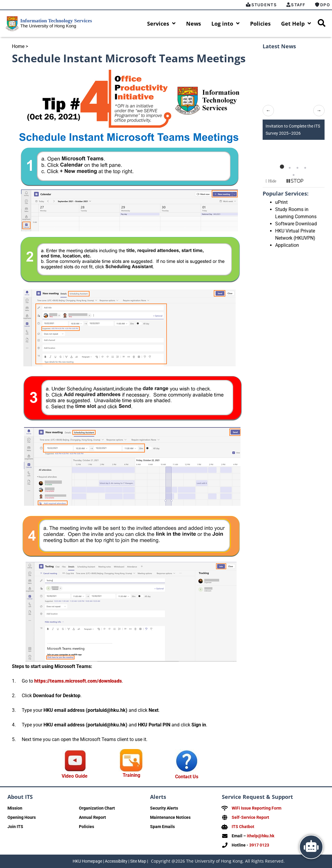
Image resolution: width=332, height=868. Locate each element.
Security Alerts (164, 808)
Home (18, 46)
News (194, 24)
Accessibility (116, 861)
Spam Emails (162, 827)
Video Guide (75, 776)
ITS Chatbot (243, 827)
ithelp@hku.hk (261, 836)
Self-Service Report (250, 817)
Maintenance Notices (170, 817)
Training (131, 775)
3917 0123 (259, 845)
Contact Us (187, 777)
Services (161, 24)
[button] (282, 167)
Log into (226, 24)
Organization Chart (97, 808)
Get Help (296, 24)
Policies (260, 24)
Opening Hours (22, 817)
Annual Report (92, 817)
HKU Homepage (87, 861)
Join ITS (15, 827)
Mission (15, 808)
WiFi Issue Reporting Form (257, 808)
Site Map (138, 861)
